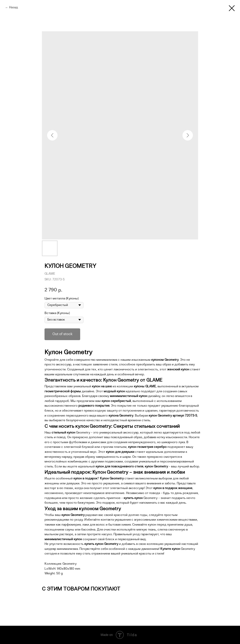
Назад (14, 8)
